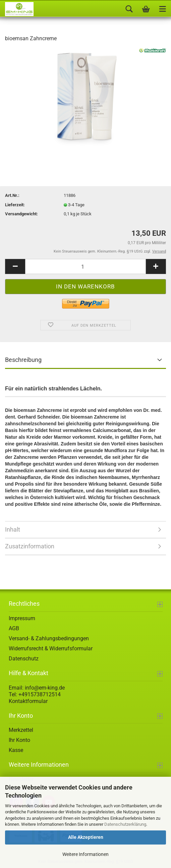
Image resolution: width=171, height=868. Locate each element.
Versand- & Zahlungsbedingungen (49, 638)
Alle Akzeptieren (86, 837)
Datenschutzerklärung (125, 824)
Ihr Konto (19, 740)
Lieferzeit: (15, 205)
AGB (14, 628)
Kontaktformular (28, 701)
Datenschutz (24, 659)
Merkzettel (21, 730)
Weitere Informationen (85, 854)
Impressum (22, 618)
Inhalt (13, 529)
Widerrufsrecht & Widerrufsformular (51, 648)
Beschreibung (23, 360)
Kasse (16, 750)
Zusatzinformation (30, 546)
